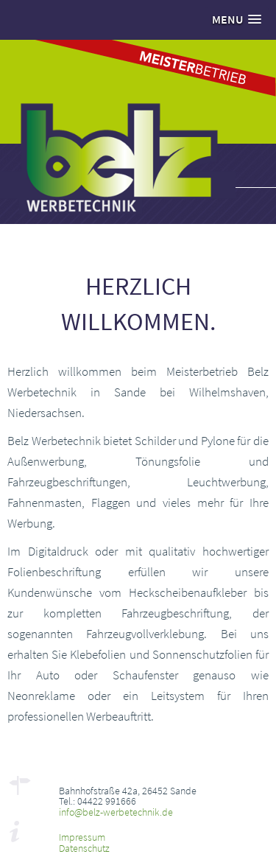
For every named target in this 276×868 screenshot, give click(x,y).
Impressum (82, 837)
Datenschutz (84, 848)
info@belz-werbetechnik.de (116, 812)
